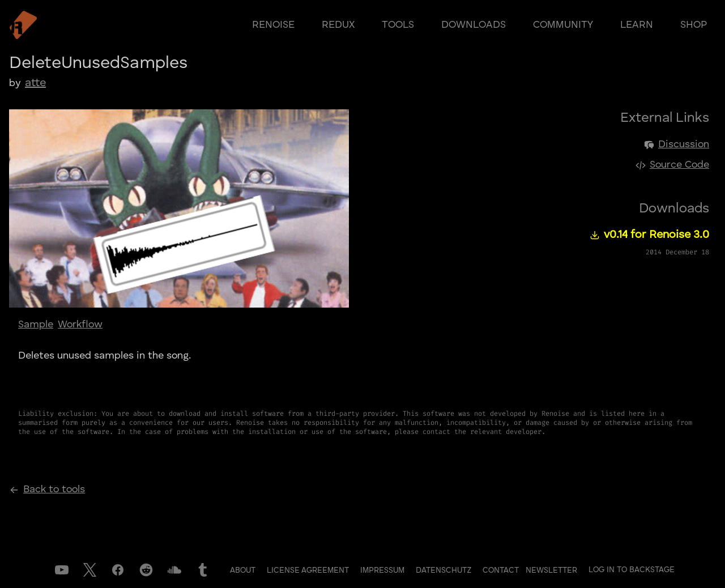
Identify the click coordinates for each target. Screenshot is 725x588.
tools (398, 25)
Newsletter (551, 570)
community (563, 25)
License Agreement (309, 570)
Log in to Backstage (632, 570)
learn (637, 25)
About (244, 570)
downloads (474, 25)
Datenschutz (445, 570)
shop (694, 25)
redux (338, 25)
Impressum (383, 570)
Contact (502, 570)
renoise (273, 25)
